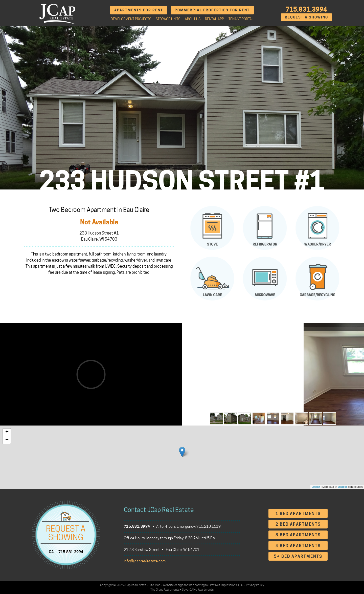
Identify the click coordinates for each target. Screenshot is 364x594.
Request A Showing (306, 17)
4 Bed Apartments (298, 546)
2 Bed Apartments (298, 524)
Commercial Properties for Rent (212, 10)
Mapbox (342, 487)
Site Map (154, 585)
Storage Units (168, 19)
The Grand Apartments (165, 590)
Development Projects (131, 19)
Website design (173, 585)
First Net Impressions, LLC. (226, 585)
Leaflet (316, 487)
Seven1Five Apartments (198, 590)
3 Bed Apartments (298, 535)
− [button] (7, 440)
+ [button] (7, 432)
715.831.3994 (306, 9)
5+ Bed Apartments (298, 556)
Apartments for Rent (139, 10)
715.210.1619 (209, 526)
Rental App (214, 19)
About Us (193, 19)
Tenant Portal (241, 19)
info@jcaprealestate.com (145, 561)
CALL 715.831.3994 (66, 552)
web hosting (197, 585)
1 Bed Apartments (298, 514)
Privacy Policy (255, 585)
